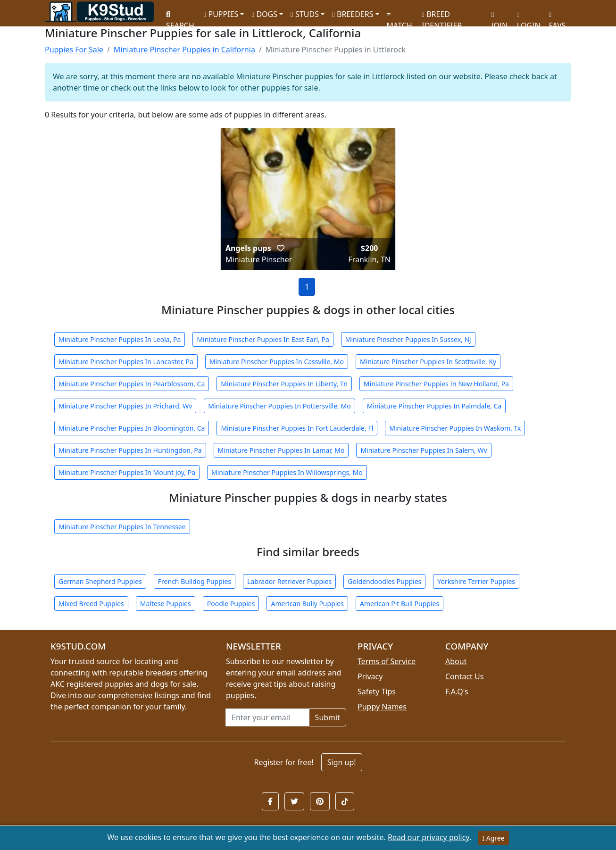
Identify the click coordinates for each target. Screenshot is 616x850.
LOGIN (529, 17)
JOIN (499, 17)
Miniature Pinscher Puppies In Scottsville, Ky (428, 362)
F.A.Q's (457, 692)
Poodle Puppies (231, 604)
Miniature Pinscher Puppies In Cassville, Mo (277, 362)
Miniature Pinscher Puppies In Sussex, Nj (408, 339)
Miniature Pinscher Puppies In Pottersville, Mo (279, 406)
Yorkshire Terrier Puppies (476, 581)
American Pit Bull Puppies (400, 604)
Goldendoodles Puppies (384, 581)
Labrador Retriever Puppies (289, 581)
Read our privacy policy (429, 837)
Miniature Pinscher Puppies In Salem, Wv (424, 450)
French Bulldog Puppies (195, 581)
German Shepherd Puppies (100, 581)
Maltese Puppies (166, 604)
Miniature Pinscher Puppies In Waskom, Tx (455, 428)
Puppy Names (382, 707)
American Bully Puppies (307, 604)
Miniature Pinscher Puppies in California (184, 50)
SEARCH (180, 17)
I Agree (493, 838)
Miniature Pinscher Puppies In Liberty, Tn (284, 384)
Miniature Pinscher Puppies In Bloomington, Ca (132, 428)
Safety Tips (377, 692)
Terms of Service (387, 661)
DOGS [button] (264, 14)
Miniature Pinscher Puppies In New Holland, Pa (436, 384)
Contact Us (464, 676)
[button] (281, 248)
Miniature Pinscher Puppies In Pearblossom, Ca (132, 384)
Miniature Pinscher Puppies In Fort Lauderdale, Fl (297, 428)
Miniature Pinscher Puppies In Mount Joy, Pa (127, 472)
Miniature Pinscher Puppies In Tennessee (122, 527)
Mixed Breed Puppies (91, 604)
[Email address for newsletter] (267, 717)
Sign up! (342, 762)
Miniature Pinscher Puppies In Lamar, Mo (281, 450)
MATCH (400, 17)
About (456, 661)
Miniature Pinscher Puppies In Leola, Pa (120, 339)
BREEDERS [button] (353, 14)
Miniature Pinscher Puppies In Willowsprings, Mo (287, 472)
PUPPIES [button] (221, 14)
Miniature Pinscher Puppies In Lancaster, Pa (126, 362)
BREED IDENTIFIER (442, 16)
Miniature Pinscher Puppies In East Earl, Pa (263, 339)
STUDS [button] (305, 14)
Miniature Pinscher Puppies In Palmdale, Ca (434, 406)
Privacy (370, 676)
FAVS (558, 17)
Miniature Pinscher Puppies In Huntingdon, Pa (130, 450)
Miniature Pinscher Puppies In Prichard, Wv (125, 406)
